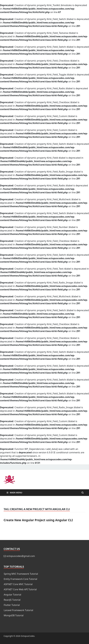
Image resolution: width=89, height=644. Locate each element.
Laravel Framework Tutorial (18, 610)
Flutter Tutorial (12, 605)
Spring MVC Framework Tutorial (21, 574)
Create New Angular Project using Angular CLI (38, 520)
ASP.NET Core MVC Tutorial (18, 584)
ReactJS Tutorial (12, 600)
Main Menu (16, 493)
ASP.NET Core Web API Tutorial (20, 589)
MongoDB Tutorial (14, 615)
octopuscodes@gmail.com (21, 556)
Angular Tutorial (12, 595)
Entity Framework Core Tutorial (20, 579)
